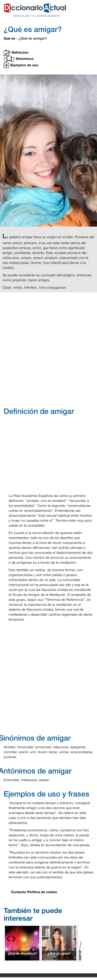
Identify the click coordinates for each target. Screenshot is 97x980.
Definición (16, 53)
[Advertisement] (47, 349)
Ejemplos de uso (21, 65)
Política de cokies (42, 892)
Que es (9, 38)
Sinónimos (19, 59)
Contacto (19, 892)
